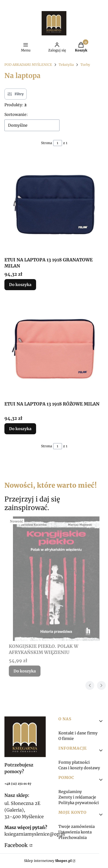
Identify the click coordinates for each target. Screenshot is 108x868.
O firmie (66, 739)
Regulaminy (70, 792)
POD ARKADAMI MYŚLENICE (28, 65)
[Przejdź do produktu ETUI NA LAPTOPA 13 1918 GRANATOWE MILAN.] (54, 205)
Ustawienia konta (75, 832)
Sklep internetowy (48, 861)
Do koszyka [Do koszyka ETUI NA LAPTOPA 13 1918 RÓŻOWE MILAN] (20, 429)
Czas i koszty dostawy (79, 768)
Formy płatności (74, 762)
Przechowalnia (73, 838)
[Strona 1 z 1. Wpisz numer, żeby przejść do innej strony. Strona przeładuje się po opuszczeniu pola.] (58, 143)
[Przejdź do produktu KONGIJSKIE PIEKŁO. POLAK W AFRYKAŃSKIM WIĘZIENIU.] (56, 579)
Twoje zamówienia (77, 827)
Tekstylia (66, 65)
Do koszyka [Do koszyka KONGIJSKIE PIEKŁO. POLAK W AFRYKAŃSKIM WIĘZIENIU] (25, 671)
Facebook (17, 845)
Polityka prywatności (79, 803)
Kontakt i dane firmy (78, 733)
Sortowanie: (16, 115)
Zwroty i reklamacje (77, 797)
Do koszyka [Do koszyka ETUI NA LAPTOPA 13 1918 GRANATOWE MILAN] (20, 285)
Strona (47, 143)
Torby (85, 65)
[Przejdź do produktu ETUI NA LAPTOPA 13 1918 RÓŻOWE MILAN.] (54, 349)
